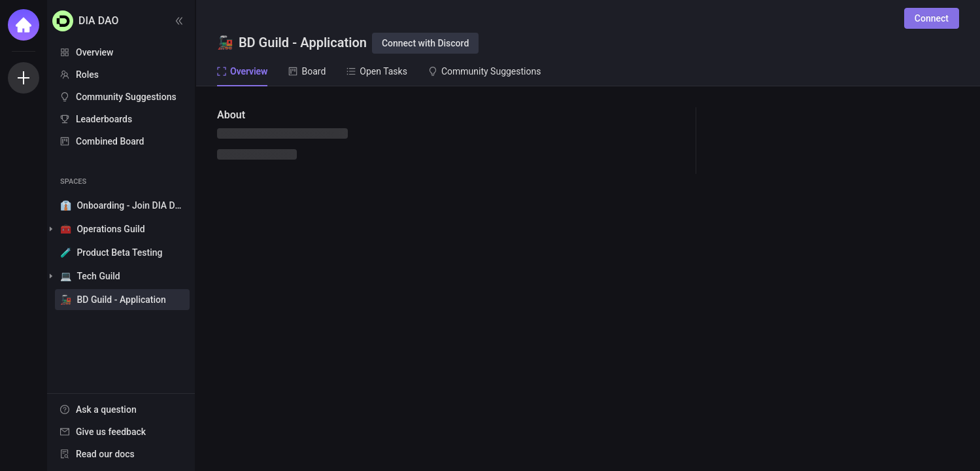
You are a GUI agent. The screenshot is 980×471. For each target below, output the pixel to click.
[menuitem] (121, 52)
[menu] (121, 97)
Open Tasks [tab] (377, 71)
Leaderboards (104, 119)
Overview (94, 52)
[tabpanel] (588, 279)
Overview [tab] (242, 71)
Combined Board (110, 141)
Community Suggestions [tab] (485, 71)
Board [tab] (307, 71)
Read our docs (105, 454)
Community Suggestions (126, 97)
